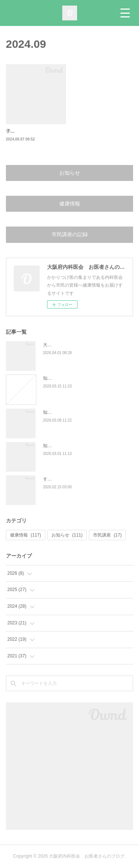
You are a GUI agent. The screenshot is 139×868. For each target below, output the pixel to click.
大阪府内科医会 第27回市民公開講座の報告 (88, 345)
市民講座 (107, 535)
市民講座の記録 (70, 234)
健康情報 (70, 204)
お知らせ (70, 173)
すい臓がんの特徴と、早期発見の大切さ (83, 479)
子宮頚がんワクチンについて (35, 131)
